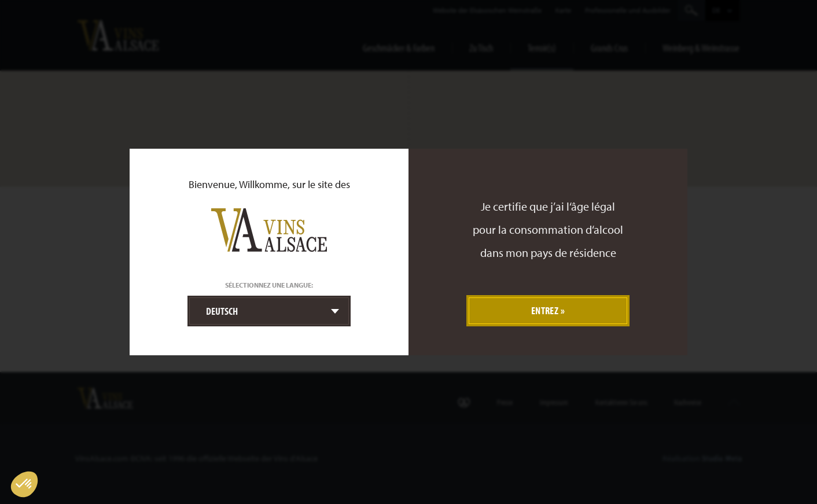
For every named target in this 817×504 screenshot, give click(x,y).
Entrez (545, 310)
